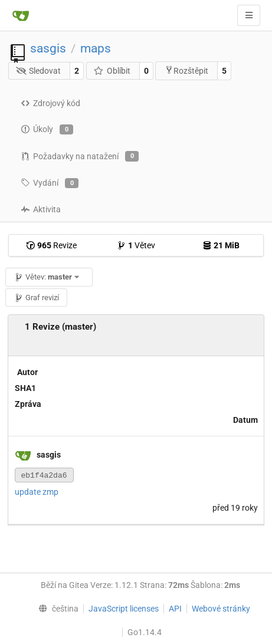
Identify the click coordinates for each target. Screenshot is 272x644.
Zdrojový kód (50, 103)
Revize (51, 245)
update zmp (37, 492)
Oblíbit (112, 71)
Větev (136, 245)
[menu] (55, 609)
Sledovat (39, 71)
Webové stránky (221, 609)
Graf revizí (37, 298)
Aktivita (41, 209)
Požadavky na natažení (80, 156)
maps (96, 48)
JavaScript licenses (124, 609)
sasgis (48, 48)
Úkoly (47, 130)
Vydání (50, 183)
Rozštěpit (186, 70)
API (175, 609)
